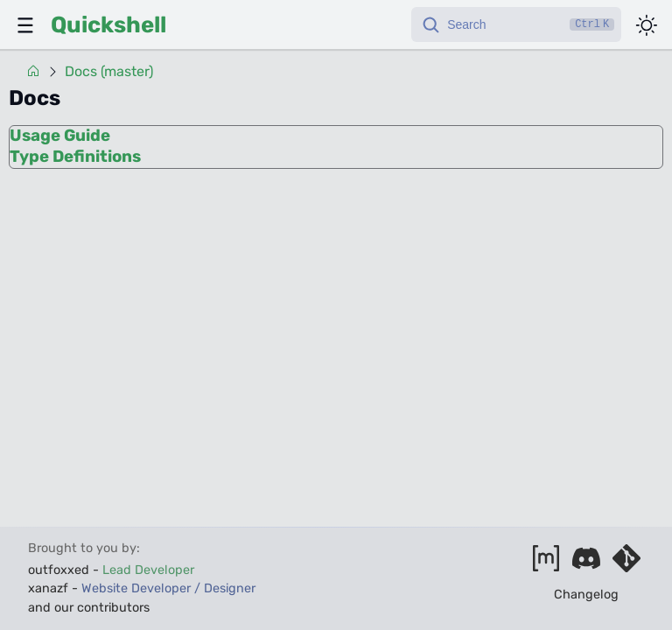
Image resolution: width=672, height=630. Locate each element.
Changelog (586, 595)
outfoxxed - (111, 570)
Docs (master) (109, 72)
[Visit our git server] (626, 564)
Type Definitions (75, 157)
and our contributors (89, 608)
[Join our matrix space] (546, 564)
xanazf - (142, 588)
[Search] (516, 24)
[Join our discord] (586, 564)
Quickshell (108, 24)
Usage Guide (60, 136)
